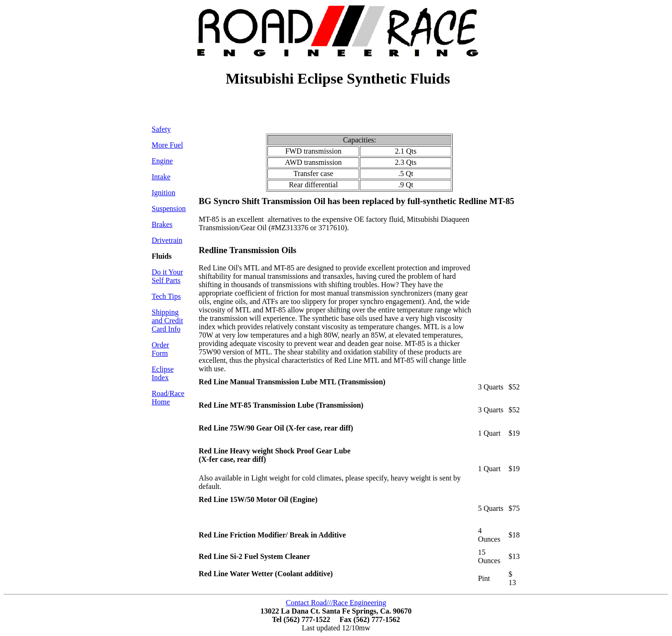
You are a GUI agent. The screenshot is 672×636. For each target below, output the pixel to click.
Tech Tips (166, 296)
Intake (161, 177)
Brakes (162, 224)
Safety (161, 129)
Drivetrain (167, 240)
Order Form (160, 349)
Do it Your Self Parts (167, 276)
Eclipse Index (163, 373)
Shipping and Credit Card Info (167, 321)
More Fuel (167, 145)
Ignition (164, 193)
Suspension (169, 208)
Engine (162, 161)
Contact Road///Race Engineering (336, 603)
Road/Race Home (168, 398)
